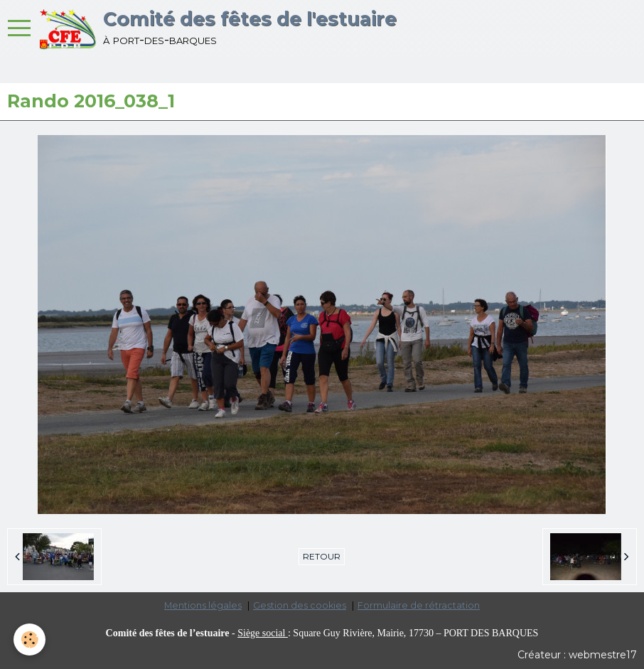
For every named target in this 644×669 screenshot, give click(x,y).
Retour (322, 556)
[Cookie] (30, 639)
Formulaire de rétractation (419, 605)
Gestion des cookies (300, 605)
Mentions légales (203, 605)
